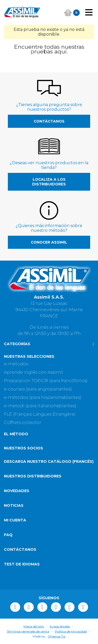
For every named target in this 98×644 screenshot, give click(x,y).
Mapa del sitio (34, 626)
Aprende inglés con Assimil (34, 372)
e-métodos (16, 364)
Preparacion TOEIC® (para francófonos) (46, 381)
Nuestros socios (24, 448)
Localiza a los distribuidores (49, 182)
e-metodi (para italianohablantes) (40, 406)
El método (16, 434)
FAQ (8, 535)
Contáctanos (49, 121)
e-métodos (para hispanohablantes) (43, 397)
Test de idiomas (22, 564)
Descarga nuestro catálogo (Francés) (49, 461)
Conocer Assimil (49, 242)
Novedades (17, 491)
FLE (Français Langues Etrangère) (40, 414)
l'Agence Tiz (57, 636)
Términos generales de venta (28, 631)
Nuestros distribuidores (33, 476)
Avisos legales (60, 626)
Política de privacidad (71, 631)
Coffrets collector (23, 423)
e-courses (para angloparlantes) (38, 389)
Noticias (14, 505)
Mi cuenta (15, 520)
